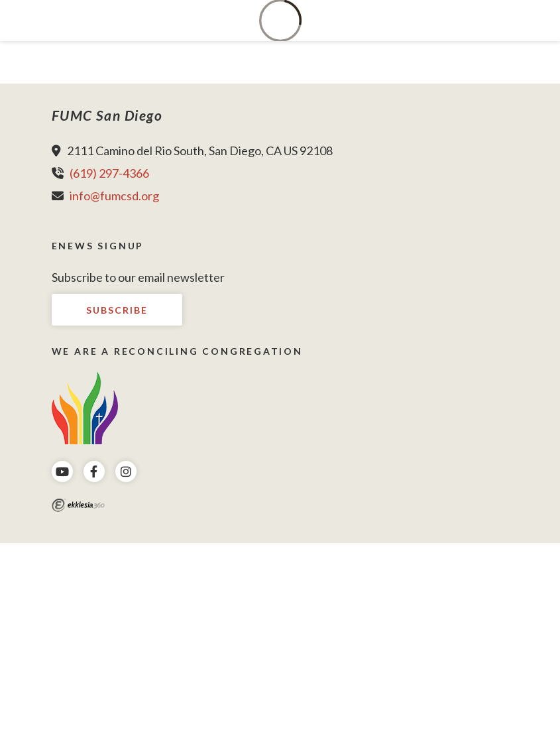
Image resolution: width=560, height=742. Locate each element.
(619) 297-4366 (109, 173)
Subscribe (117, 310)
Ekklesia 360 (78, 505)
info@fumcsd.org (114, 196)
